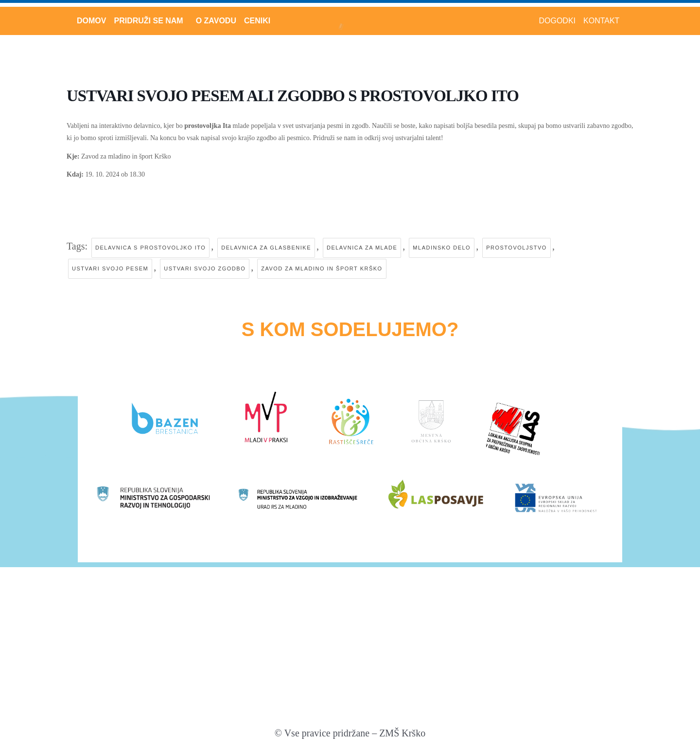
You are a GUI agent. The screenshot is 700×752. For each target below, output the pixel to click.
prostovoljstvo (516, 248)
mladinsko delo (442, 248)
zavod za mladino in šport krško (322, 269)
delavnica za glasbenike (266, 248)
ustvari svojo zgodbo (205, 269)
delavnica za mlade (362, 248)
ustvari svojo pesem (110, 269)
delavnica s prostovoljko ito (150, 248)
